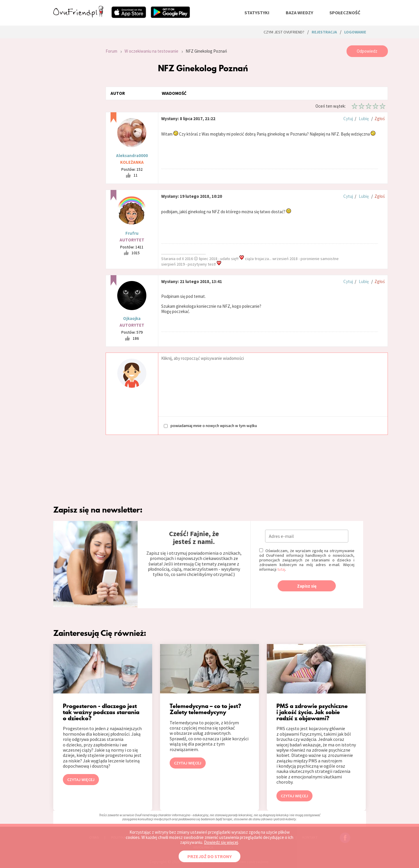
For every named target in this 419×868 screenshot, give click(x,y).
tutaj (281, 569)
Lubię (364, 119)
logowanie (355, 32)
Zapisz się (307, 586)
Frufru (132, 233)
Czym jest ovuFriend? (284, 32)
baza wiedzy (299, 13)
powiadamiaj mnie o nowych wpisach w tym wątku (210, 425)
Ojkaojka (132, 318)
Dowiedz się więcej (221, 842)
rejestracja (324, 32)
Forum (111, 51)
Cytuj (348, 119)
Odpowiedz (367, 51)
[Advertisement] (75, 123)
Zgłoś (380, 119)
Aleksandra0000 (132, 155)
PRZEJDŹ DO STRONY (210, 856)
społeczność (345, 13)
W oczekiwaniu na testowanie (151, 51)
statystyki (257, 13)
